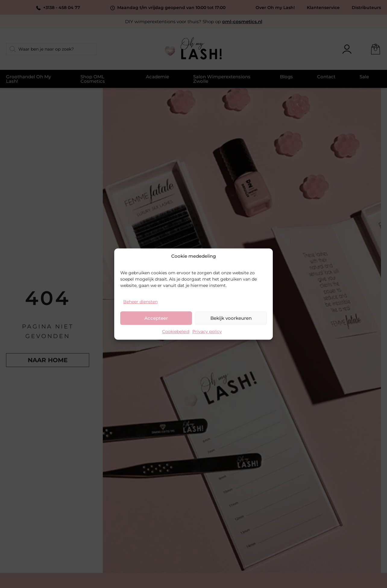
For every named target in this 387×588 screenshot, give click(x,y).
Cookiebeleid (176, 331)
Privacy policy (207, 331)
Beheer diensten (140, 302)
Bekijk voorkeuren (231, 318)
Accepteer (156, 318)
